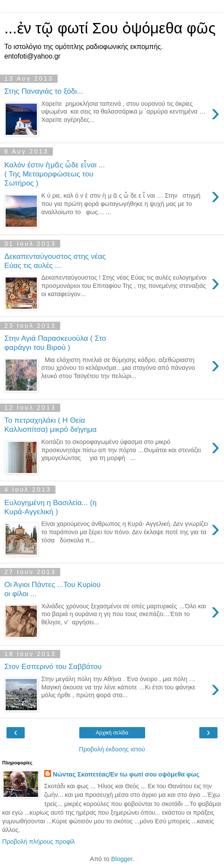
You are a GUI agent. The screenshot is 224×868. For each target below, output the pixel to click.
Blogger (122, 859)
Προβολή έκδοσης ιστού (112, 749)
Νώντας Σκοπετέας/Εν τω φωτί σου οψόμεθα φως (126, 774)
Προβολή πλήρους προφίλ (39, 842)
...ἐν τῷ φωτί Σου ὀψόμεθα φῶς (110, 28)
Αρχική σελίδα (112, 733)
